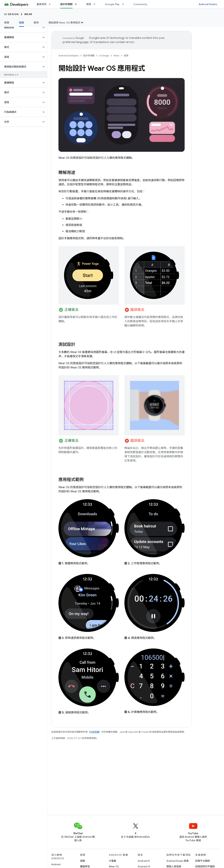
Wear (28, 14)
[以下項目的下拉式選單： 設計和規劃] (77, 4)
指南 (126, 56)
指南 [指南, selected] (22, 23)
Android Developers (69, 56)
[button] (21, 27)
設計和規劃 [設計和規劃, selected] (66, 4)
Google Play (112, 4)
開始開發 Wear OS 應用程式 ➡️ (66, 23)
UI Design (11, 14)
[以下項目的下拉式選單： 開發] (96, 4)
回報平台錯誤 (203, 861)
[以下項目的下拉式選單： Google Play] (124, 4)
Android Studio (208, 4)
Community (140, 4)
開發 (89, 4)
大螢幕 (113, 861)
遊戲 (83, 861)
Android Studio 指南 (178, 861)
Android (56, 864)
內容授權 (94, 732)
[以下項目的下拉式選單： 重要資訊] (51, 4)
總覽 (7, 23)
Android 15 (144, 861)
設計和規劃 (89, 56)
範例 (36, 23)
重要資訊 (42, 4)
